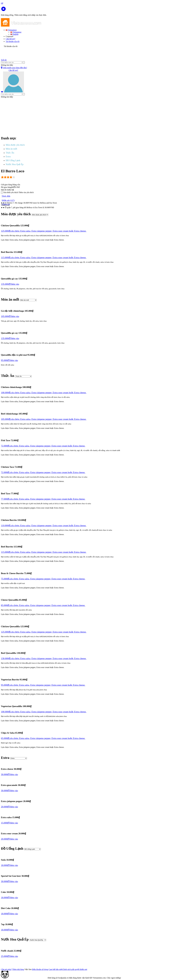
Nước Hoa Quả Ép (15, 164)
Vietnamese (11, 30)
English (14, 34)
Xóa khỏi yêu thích (11, 192)
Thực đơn (6, 196)
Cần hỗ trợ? (10, 39)
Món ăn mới (11, 149)
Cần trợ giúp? (6, 969)
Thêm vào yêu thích (26, 192)
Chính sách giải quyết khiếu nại (75, 969)
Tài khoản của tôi (13, 41)
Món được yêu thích (15, 145)
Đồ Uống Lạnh (13, 160)
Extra (8, 156)
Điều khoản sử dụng (40, 969)
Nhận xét (8, 200)
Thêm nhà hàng (18, 969)
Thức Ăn (10, 153)
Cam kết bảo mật (55, 969)
